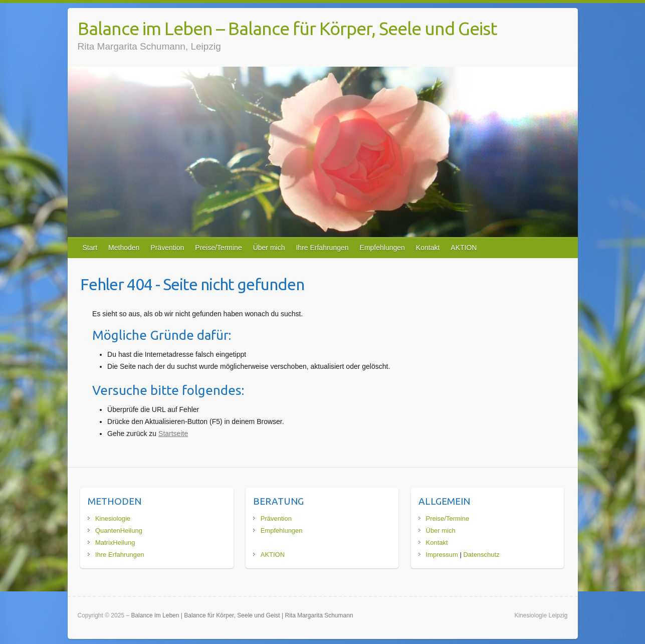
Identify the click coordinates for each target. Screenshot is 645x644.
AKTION (464, 248)
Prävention (167, 248)
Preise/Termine (218, 248)
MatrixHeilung (115, 543)
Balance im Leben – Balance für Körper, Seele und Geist (287, 28)
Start (90, 248)
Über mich (269, 248)
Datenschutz (481, 555)
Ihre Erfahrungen (322, 248)
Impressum (442, 555)
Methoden (124, 248)
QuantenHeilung (119, 530)
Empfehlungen (382, 248)
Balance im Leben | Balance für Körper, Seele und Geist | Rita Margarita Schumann (242, 615)
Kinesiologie (113, 518)
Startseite (173, 434)
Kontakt (428, 248)
